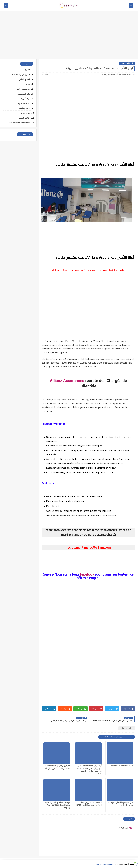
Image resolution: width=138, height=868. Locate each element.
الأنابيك (27, 70)
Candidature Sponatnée (20, 123)
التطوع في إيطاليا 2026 (21, 75)
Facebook (87, 574)
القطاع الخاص (127, 63)
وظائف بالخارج (24, 118)
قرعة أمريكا (26, 99)
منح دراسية (26, 113)
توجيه (28, 84)
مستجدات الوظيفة (23, 104)
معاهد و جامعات (24, 108)
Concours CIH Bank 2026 (121, 766)
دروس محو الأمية (24, 89)
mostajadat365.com (105, 864)
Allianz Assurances (67, 381)
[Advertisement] (69, 36)
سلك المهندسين (24, 94)
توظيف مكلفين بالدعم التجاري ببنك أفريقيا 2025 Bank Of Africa (57, 805)
